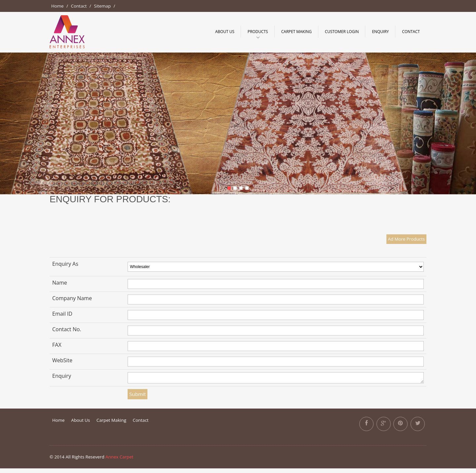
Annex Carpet (119, 457)
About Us (225, 31)
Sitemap (102, 6)
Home (58, 6)
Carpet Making (111, 420)
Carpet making (297, 31)
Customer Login (342, 31)
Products (258, 31)
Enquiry (380, 31)
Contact (79, 6)
